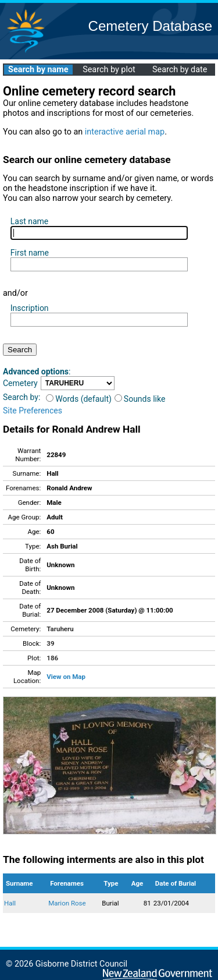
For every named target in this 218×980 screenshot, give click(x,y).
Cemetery (20, 383)
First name (30, 253)
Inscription (30, 308)
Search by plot (109, 70)
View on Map (66, 677)
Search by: (22, 397)
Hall (10, 903)
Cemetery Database (150, 26)
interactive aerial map (125, 132)
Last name (29, 221)
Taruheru (60, 629)
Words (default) (79, 399)
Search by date (180, 70)
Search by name (38, 70)
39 (50, 643)
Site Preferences (33, 411)
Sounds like (140, 399)
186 (52, 658)
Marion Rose (67, 903)
